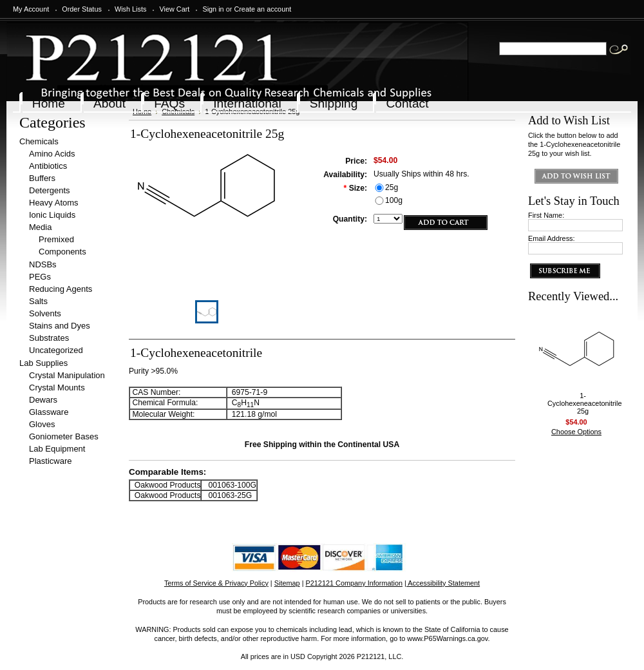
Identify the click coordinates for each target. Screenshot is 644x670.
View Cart (174, 9)
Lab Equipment (57, 449)
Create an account (262, 9)
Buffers (42, 178)
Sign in (213, 9)
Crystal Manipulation (67, 375)
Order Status (82, 9)
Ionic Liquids (52, 215)
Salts (38, 301)
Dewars (43, 400)
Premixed (56, 239)
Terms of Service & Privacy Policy (216, 583)
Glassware (49, 412)
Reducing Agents (61, 289)
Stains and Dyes (60, 326)
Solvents (45, 313)
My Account (31, 9)
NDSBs (43, 264)
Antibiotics (48, 166)
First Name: (546, 215)
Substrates (49, 338)
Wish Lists (131, 9)
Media (40, 227)
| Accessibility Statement (442, 583)
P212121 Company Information (355, 583)
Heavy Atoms (54, 203)
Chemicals (39, 141)
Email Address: (552, 238)
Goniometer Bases (64, 436)
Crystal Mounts (57, 388)
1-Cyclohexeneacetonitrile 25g (584, 403)
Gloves (42, 424)
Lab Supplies (43, 363)
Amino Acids (52, 154)
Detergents (50, 190)
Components (62, 252)
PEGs (40, 277)
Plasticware (50, 461)
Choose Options (576, 432)
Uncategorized (56, 350)
